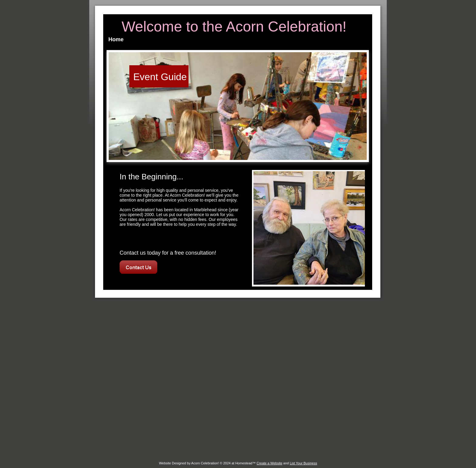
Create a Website (269, 463)
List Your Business (303, 463)
